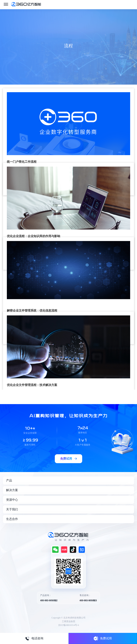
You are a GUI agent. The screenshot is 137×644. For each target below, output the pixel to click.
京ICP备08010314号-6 (69, 625)
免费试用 (103, 638)
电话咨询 (34, 638)
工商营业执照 (68, 621)
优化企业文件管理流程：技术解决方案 (32, 385)
